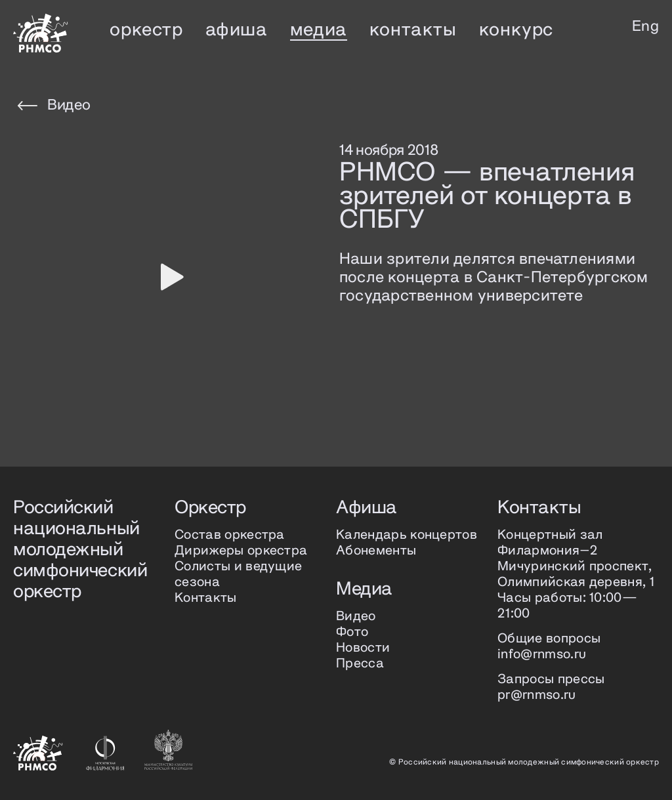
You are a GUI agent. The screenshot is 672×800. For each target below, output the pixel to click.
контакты (413, 30)
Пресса (360, 664)
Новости (363, 648)
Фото (352, 632)
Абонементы (376, 551)
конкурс (516, 30)
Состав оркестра (230, 535)
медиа (319, 30)
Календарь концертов (407, 535)
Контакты (206, 598)
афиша (237, 30)
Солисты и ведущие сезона (238, 575)
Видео (54, 106)
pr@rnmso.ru (537, 695)
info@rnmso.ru (542, 655)
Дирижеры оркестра (241, 551)
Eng (645, 27)
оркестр (146, 30)
